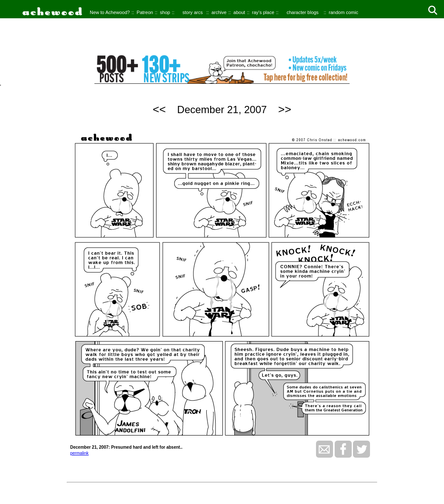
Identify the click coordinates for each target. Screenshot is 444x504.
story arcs (193, 12)
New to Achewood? (110, 12)
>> (285, 109)
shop (165, 12)
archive (219, 12)
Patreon (145, 12)
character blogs (303, 12)
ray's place (263, 12)
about (239, 12)
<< (159, 109)
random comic (343, 12)
